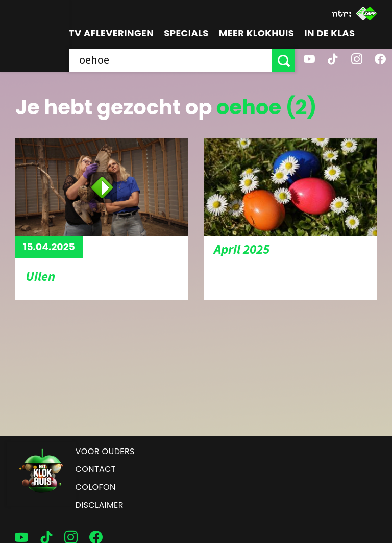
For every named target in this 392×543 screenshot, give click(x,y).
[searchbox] (170, 60)
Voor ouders (105, 451)
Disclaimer (100, 505)
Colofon (96, 487)
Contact (96, 469)
